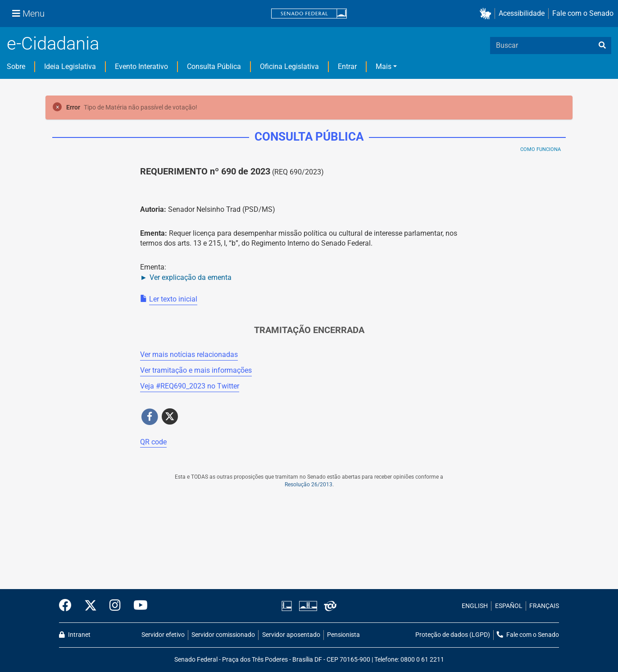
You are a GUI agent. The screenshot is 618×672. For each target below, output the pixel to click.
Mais (384, 66)
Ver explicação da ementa (191, 277)
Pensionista (343, 635)
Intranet (75, 635)
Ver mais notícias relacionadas (189, 354)
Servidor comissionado (223, 635)
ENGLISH (475, 606)
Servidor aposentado (291, 635)
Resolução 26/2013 (309, 485)
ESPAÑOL (509, 606)
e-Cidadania (53, 43)
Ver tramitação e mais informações (196, 370)
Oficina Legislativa (289, 66)
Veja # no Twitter (190, 386)
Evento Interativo (141, 66)
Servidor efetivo (163, 635)
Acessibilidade (522, 13)
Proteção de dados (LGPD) (453, 635)
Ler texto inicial (173, 299)
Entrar (347, 66)
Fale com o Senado (583, 13)
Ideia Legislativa (70, 66)
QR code (153, 442)
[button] (487, 14)
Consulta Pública (214, 66)
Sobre (16, 66)
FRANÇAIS (544, 606)
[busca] (602, 46)
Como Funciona (541, 149)
